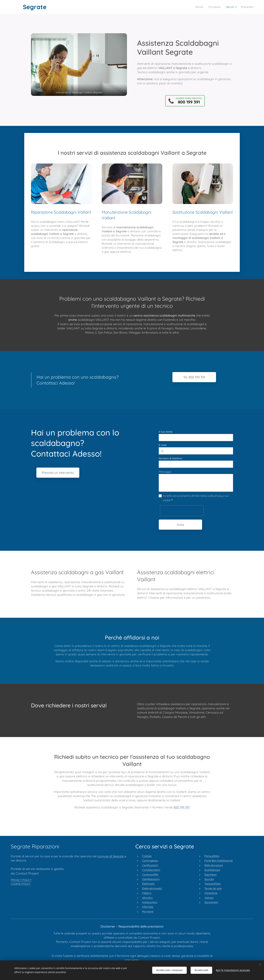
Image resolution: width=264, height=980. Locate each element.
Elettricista (148, 884)
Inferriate (148, 907)
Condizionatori (151, 870)
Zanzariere (211, 902)
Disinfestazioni (151, 879)
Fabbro (147, 893)
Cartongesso (150, 861)
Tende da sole (213, 888)
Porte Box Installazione (219, 861)
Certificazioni (150, 865)
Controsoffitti (150, 874)
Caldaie (147, 856)
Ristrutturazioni (214, 865)
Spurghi (209, 879)
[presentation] (182, 511)
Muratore (148, 911)
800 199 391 (182, 807)
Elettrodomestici (152, 888)
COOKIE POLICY (21, 884)
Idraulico (147, 897)
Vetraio (209, 897)
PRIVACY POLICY (21, 880)
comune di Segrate (111, 856)
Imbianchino (150, 902)
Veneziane (211, 893)
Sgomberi (210, 874)
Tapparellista (212, 884)
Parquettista (212, 856)
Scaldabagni (212, 870)
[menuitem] (197, 7)
